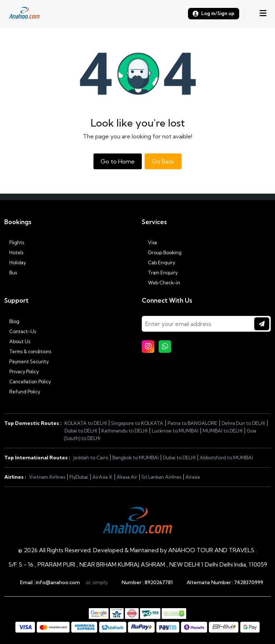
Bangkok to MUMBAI (136, 458)
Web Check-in (161, 283)
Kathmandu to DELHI (124, 431)
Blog (12, 321)
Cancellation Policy (28, 382)
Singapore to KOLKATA (137, 423)
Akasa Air (127, 477)
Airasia (193, 477)
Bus (11, 273)
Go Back (163, 161)
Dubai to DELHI (81, 431)
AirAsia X (102, 477)
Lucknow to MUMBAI (175, 431)
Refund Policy (22, 392)
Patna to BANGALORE (192, 423)
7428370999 (249, 582)
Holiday (15, 262)
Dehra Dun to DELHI (243, 423)
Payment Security (26, 361)
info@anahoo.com (58, 582)
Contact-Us (20, 331)
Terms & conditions (28, 351)
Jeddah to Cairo (91, 458)
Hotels (14, 252)
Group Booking (162, 252)
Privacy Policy (21, 371)
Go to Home (118, 161)
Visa (149, 242)
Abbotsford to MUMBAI (226, 458)
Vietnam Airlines (47, 477)
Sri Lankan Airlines (161, 477)
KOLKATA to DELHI (86, 423)
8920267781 (159, 582)
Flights (14, 242)
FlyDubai (79, 477)
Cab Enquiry (158, 262)
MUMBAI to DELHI (223, 431)
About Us (17, 341)
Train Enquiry (160, 273)
